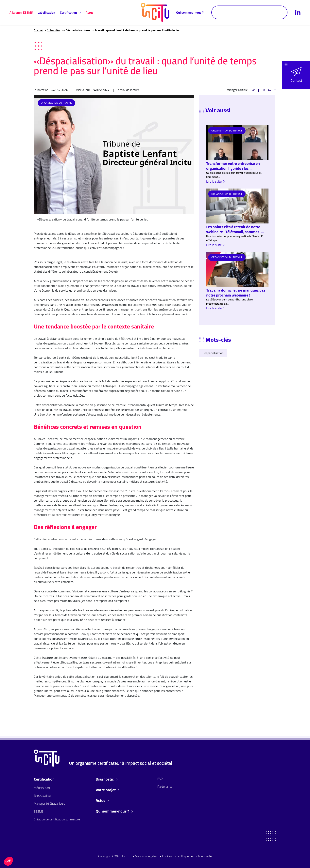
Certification (70, 12)
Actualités (53, 30)
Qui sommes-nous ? (190, 12)
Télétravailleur (43, 796)
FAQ (160, 779)
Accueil (39, 30)
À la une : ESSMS (21, 12)
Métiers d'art (42, 788)
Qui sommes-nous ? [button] (114, 811)
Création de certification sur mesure (57, 819)
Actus (90, 12)
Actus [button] (102, 800)
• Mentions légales (145, 856)
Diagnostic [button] (107, 779)
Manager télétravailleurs (50, 803)
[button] (296, 75)
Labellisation (46, 12)
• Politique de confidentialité (193, 856)
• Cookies (166, 856)
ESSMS (39, 811)
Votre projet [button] (108, 790)
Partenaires (165, 786)
